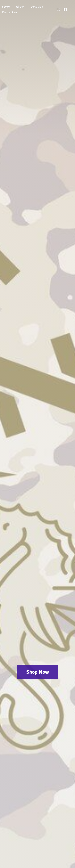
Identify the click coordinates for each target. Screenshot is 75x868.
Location (37, 6)
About (20, 6)
